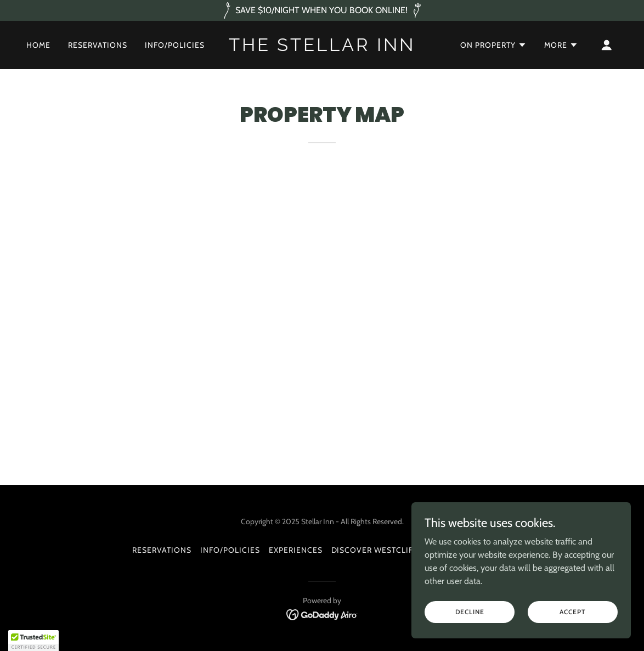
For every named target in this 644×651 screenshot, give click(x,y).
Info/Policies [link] (175, 45)
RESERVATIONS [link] (98, 45)
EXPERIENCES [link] (296, 550)
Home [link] (38, 45)
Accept (572, 612)
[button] (493, 45)
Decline (470, 612)
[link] (322, 48)
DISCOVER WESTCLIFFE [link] (377, 550)
